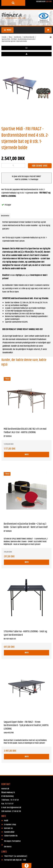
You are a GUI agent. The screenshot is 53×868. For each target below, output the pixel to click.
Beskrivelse (5, 216)
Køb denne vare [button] (40, 166)
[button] (26, 48)
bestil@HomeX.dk (14, 808)
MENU (7, 30)
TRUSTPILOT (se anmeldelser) (16, 856)
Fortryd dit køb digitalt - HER (15, 860)
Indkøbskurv (40, 5)
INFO (27, 454)
